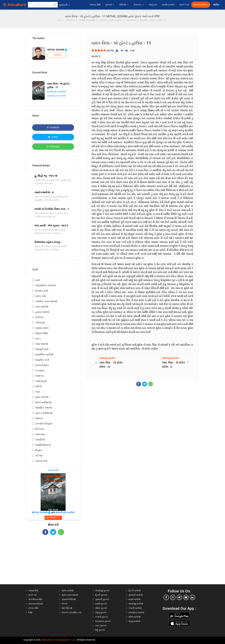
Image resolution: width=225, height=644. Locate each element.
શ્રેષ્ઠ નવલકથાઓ (70, 595)
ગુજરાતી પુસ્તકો (102, 599)
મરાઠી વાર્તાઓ (134, 599)
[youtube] (186, 597)
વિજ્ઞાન (39, 450)
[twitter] (179, 597)
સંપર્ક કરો (184, 5)
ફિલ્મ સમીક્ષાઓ (43, 402)
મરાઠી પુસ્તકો (101, 604)
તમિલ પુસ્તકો (101, 608)
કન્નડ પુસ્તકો (101, 626)
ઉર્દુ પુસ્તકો (100, 630)
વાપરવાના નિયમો (36, 604)
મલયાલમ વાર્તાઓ (136, 612)
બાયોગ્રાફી (41, 381)
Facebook (53, 127)
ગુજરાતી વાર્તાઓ (136, 595)
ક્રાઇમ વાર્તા (41, 461)
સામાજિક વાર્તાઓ (44, 355)
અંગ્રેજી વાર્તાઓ (136, 604)
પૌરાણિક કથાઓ (44, 408)
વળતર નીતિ (33, 608)
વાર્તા (38, 280)
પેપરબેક (139, 5)
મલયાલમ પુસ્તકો (103, 621)
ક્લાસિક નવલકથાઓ (46, 301)
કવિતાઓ (40, 323)
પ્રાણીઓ (40, 440)
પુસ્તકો (110, 5)
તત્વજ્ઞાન (40, 370)
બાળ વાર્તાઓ (42, 307)
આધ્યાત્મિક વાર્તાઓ (45, 285)
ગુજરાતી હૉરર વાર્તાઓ (57, 96)
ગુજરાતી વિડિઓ (69, 599)
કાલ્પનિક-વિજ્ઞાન (44, 424)
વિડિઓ (124, 5)
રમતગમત (40, 434)
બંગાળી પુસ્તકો (102, 617)
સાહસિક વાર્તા (42, 360)
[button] (55, 5)
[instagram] (173, 597)
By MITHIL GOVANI (56, 92)
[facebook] (166, 597)
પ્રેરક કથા (41, 296)
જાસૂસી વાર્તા (42, 349)
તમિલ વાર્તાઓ (135, 617)
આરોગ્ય (39, 376)
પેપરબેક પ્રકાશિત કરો (71, 612)
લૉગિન (216, 5)
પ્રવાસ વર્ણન (42, 328)
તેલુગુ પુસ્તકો (101, 612)
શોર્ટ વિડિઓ (67, 608)
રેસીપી (39, 386)
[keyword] (43, 5)
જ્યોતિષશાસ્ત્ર (43, 445)
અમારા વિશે (95, 5)
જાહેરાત (153, 5)
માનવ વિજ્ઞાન (42, 365)
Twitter (53, 137)
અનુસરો (57, 55)
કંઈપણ (39, 456)
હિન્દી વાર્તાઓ (135, 591)
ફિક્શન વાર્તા (42, 291)
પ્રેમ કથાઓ (42, 344)
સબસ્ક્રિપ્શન (168, 5)
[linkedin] (192, 597)
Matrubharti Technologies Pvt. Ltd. (59, 640)
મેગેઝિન (40, 317)
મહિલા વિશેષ (42, 333)
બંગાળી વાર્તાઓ (135, 608)
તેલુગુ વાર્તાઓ (134, 621)
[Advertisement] (53, 562)
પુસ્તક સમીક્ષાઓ (44, 413)
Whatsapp (53, 146)
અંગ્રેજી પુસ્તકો (102, 591)
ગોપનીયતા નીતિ (35, 599)
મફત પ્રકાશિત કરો (202, 5)
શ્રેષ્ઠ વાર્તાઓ (68, 591)
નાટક (38, 339)
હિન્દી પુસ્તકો (101, 595)
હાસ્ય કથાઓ (42, 312)
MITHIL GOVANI (57, 50)
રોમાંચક (39, 418)
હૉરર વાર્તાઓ (42, 397)
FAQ (30, 612)
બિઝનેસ (40, 429)
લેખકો (65, 604)
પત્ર (38, 392)
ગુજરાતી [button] (64, 5)
